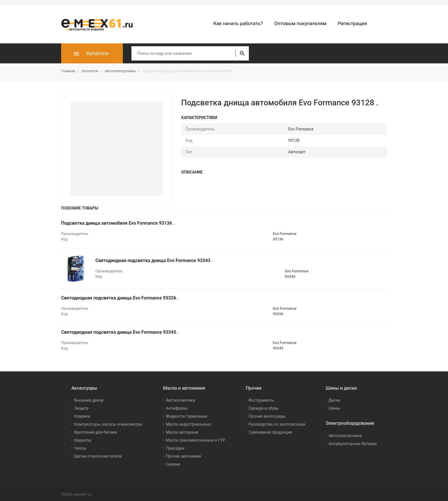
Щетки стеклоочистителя (98, 456)
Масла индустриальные (188, 424)
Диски (335, 400)
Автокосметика (181, 400)
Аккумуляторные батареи (353, 444)
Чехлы (80, 448)
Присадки (175, 448)
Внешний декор (89, 400)
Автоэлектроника (345, 436)
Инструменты (261, 400)
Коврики (82, 416)
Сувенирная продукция (270, 432)
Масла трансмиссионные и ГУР (196, 440)
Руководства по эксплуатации (277, 424)
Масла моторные (182, 432)
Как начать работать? (238, 23)
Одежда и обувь (264, 408)
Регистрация (352, 23)
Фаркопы (83, 440)
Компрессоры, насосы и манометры (109, 424)
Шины (334, 408)
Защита (81, 408)
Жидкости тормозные (187, 416)
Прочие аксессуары (267, 416)
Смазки (173, 464)
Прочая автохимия (184, 456)
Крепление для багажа (96, 432)
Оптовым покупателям (300, 23)
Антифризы (177, 408)
